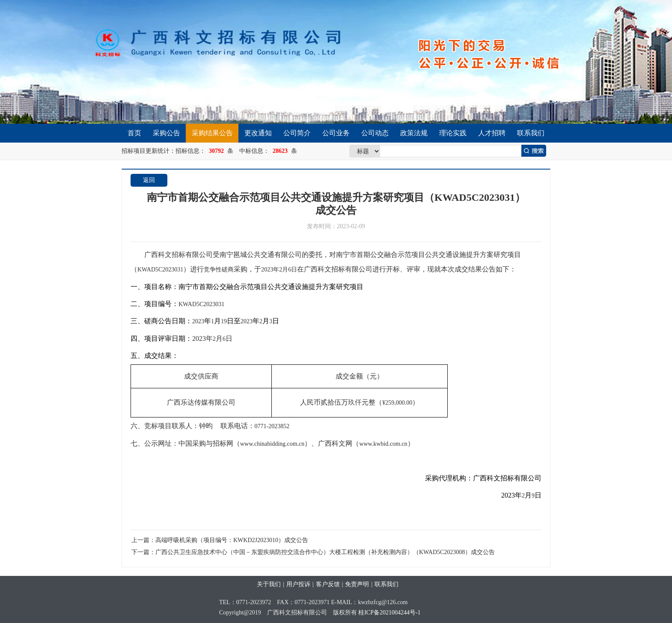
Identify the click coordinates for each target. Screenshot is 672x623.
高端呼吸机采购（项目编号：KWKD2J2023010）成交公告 (232, 540)
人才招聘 (492, 133)
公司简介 (297, 133)
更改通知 (258, 133)
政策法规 (414, 133)
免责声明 (357, 584)
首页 (134, 133)
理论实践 (453, 133)
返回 (149, 180)
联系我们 (531, 133)
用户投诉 (298, 584)
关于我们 (269, 584)
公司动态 (375, 133)
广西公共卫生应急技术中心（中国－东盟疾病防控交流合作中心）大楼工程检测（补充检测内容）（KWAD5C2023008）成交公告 (325, 552)
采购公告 (167, 133)
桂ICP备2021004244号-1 (389, 613)
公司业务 (336, 133)
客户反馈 (328, 584)
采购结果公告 (212, 133)
